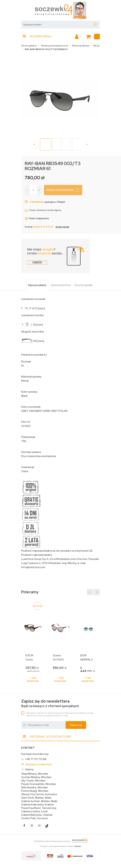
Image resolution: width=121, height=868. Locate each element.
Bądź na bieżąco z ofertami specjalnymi (50, 703)
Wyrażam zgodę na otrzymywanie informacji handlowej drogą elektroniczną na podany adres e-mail (60, 714)
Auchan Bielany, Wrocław (36, 777)
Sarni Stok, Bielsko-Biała (36, 798)
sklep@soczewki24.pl (38, 764)
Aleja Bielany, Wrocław (35, 774)
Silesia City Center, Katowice (39, 794)
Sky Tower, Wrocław (33, 781)
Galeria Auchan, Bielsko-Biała (39, 801)
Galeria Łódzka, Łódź (34, 811)
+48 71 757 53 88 (35, 759)
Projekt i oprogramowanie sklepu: (60, 846)
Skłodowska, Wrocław (34, 787)
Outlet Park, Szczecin (35, 818)
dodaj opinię (62, 227)
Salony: (30, 769)
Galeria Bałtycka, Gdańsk (37, 815)
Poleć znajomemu (37, 218)
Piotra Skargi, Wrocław (35, 791)
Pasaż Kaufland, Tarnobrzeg (39, 808)
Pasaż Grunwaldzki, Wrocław (38, 784)
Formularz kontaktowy (35, 754)
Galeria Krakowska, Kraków (38, 805)
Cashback (36, 202)
